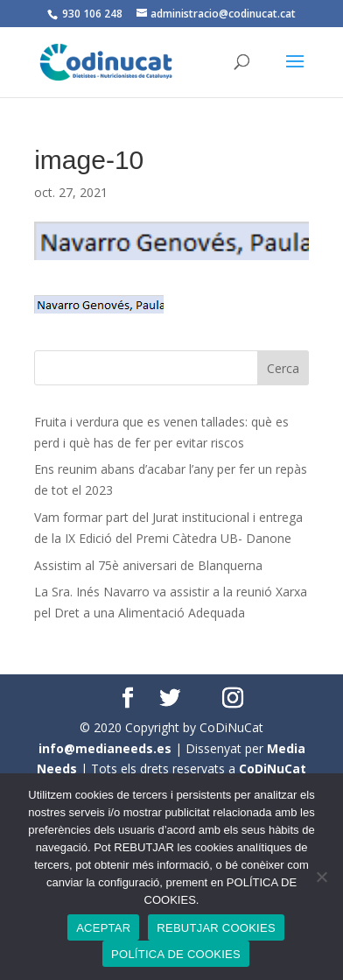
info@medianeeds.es (105, 748)
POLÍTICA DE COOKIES (176, 954)
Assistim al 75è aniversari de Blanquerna (148, 565)
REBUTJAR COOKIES (216, 928)
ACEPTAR (103, 928)
